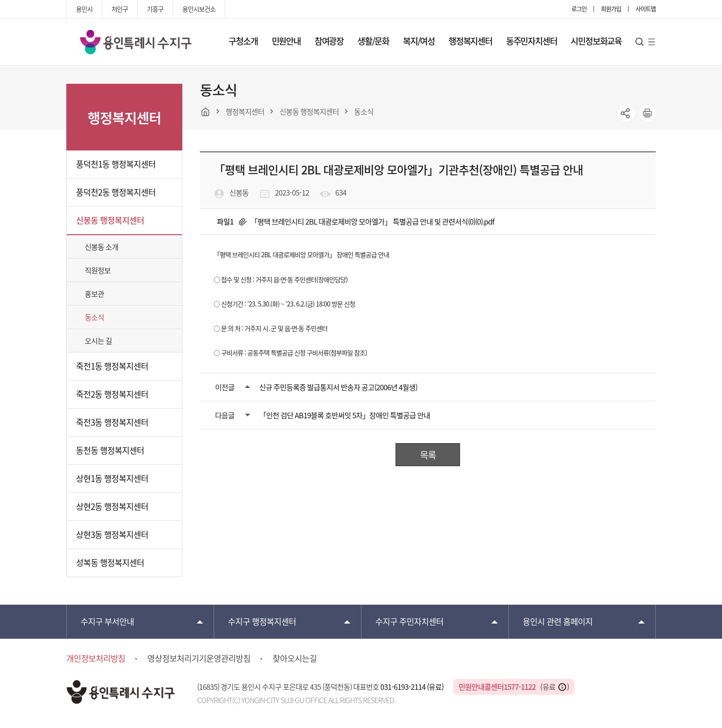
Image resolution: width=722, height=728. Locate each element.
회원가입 (611, 9)
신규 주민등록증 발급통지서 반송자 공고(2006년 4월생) (338, 387)
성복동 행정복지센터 (110, 563)
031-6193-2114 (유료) (413, 687)
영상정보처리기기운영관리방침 (199, 659)
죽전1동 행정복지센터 (112, 366)
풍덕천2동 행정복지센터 (116, 192)
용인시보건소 (199, 9)
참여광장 (329, 41)
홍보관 (94, 294)
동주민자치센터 (532, 41)
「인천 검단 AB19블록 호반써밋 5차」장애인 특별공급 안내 (345, 415)
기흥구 (155, 9)
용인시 (84, 9)
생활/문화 (373, 41)
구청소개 (243, 41)
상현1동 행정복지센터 (112, 478)
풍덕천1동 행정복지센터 (116, 164)
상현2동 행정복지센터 (112, 506)
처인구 (120, 9)
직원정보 (98, 270)
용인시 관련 (558, 621)
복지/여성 (419, 41)
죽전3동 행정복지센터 (112, 422)
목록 (428, 455)
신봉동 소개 (102, 247)
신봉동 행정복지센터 (110, 220)
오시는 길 (98, 341)
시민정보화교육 (596, 41)
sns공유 (626, 113)
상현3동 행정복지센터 (112, 534)
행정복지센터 (470, 41)
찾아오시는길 (295, 659)
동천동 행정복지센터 (110, 450)
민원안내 (286, 41)
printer (647, 113)
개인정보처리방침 (96, 659)
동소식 (94, 317)
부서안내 (107, 621)
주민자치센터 (409, 621)
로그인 (579, 9)
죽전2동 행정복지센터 (112, 394)
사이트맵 (646, 9)
